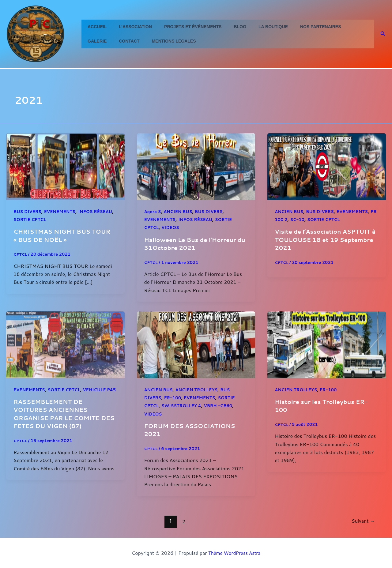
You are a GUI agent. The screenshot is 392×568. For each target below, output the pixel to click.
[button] (383, 34)
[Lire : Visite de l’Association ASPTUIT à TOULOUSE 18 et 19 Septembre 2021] (327, 166)
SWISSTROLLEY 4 (183, 405)
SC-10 (306, 220)
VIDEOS (172, 228)
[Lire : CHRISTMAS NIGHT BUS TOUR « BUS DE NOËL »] (65, 166)
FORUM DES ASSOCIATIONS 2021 (193, 429)
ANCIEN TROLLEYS (200, 389)
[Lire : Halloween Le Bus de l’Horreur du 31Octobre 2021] (196, 166)
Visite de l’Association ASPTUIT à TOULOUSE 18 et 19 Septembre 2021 (326, 239)
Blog (227, 27)
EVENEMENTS (62, 212)
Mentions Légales (137, 41)
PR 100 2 (285, 220)
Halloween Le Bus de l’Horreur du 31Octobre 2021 (193, 243)
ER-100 (174, 397)
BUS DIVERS (28, 212)
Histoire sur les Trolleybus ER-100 (324, 405)
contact (96, 41)
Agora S (153, 212)
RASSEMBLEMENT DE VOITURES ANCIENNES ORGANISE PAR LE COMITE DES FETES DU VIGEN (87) (59, 421)
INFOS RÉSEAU (198, 220)
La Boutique (257, 27)
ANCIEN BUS (180, 212)
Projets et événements (184, 27)
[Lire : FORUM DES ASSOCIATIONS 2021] (196, 344)
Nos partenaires (300, 27)
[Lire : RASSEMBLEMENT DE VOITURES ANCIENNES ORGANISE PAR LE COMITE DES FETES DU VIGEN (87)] (65, 344)
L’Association (130, 27)
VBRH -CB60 (222, 405)
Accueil (95, 27)
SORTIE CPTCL (53, 220)
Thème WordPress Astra (234, 553)
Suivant (362, 521)
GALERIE (339, 27)
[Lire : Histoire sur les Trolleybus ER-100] (327, 344)
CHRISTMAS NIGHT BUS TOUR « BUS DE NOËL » (65, 235)
